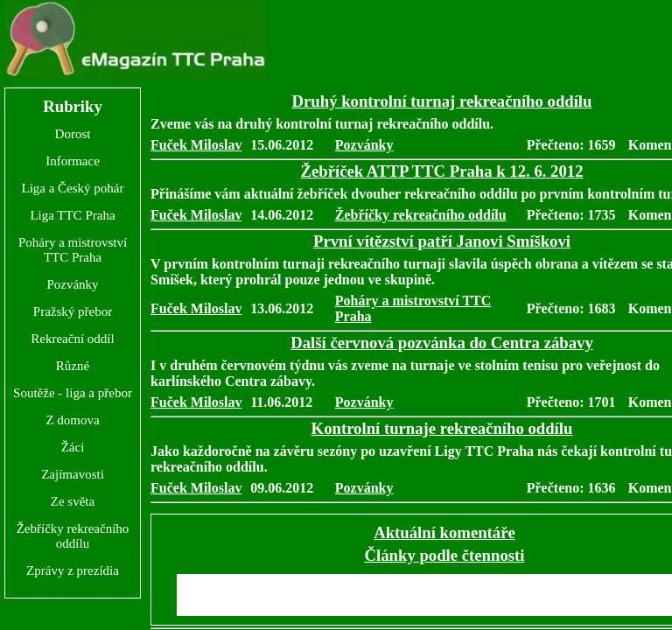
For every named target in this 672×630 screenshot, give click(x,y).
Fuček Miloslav (196, 145)
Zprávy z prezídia (73, 570)
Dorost (73, 134)
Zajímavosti (73, 474)
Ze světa (73, 501)
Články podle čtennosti (445, 555)
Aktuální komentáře (444, 532)
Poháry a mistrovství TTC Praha (73, 250)
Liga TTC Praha (72, 215)
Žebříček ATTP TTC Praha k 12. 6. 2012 (441, 171)
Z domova (72, 420)
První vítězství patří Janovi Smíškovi (442, 241)
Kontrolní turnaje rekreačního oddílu (442, 428)
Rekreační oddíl (72, 339)
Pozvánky (72, 284)
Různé (73, 366)
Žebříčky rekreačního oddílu (73, 536)
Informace (73, 161)
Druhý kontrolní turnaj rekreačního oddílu (442, 101)
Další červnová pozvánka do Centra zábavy (442, 343)
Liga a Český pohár (72, 188)
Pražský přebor (73, 311)
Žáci (73, 447)
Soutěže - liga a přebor (73, 393)
